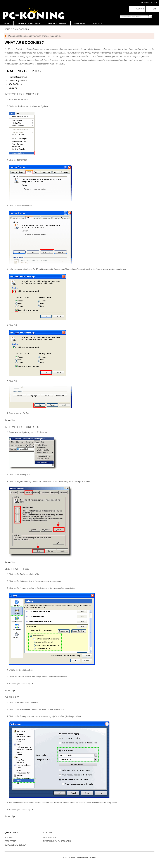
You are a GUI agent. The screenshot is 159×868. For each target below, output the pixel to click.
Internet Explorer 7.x (18, 77)
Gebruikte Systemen (29, 23)
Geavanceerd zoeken (15, 845)
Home (7, 23)
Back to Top (10, 420)
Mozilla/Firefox (15, 84)
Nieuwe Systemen (57, 23)
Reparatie (80, 23)
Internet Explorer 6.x (18, 81)
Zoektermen (11, 841)
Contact (98, 23)
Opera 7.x (13, 88)
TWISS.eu (92, 857)
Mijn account (50, 837)
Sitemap (9, 837)
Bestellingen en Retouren (57, 841)
